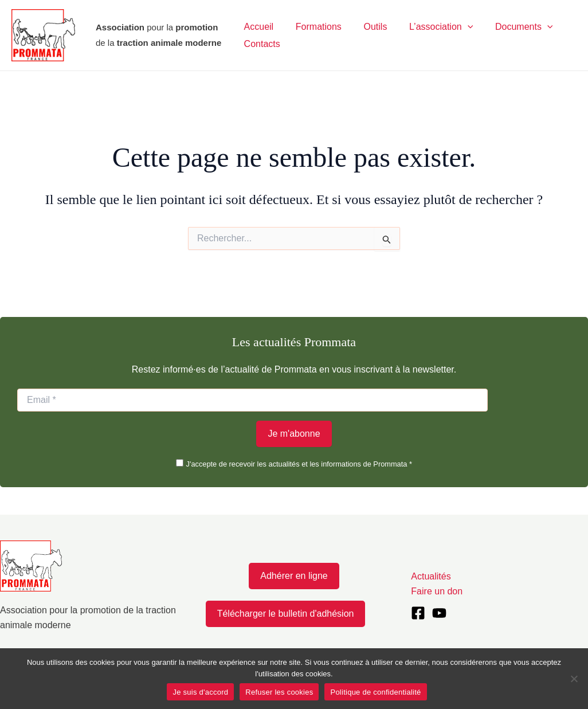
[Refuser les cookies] (574, 679)
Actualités (431, 576)
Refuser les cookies (279, 692)
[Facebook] (418, 613)
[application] (454, 27)
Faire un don (437, 591)
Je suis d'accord (200, 692)
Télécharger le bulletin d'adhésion (286, 614)
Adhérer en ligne (294, 576)
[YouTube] (439, 613)
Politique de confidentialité (375, 692)
